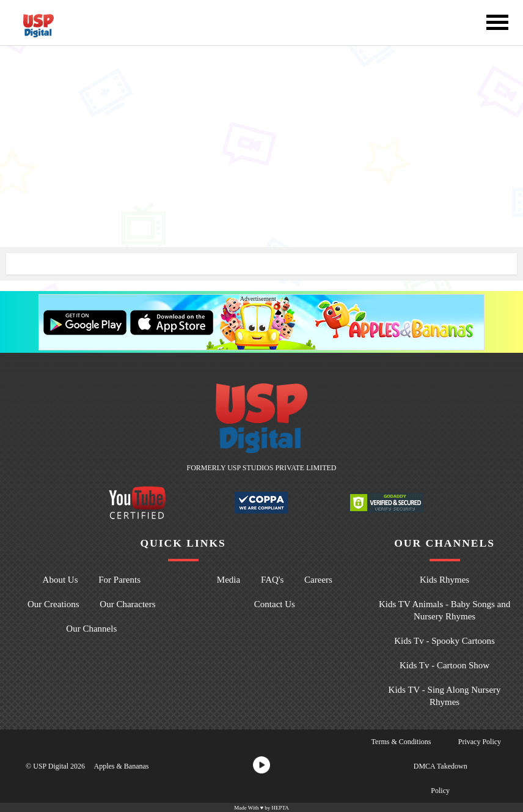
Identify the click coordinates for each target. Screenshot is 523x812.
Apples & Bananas (121, 766)
